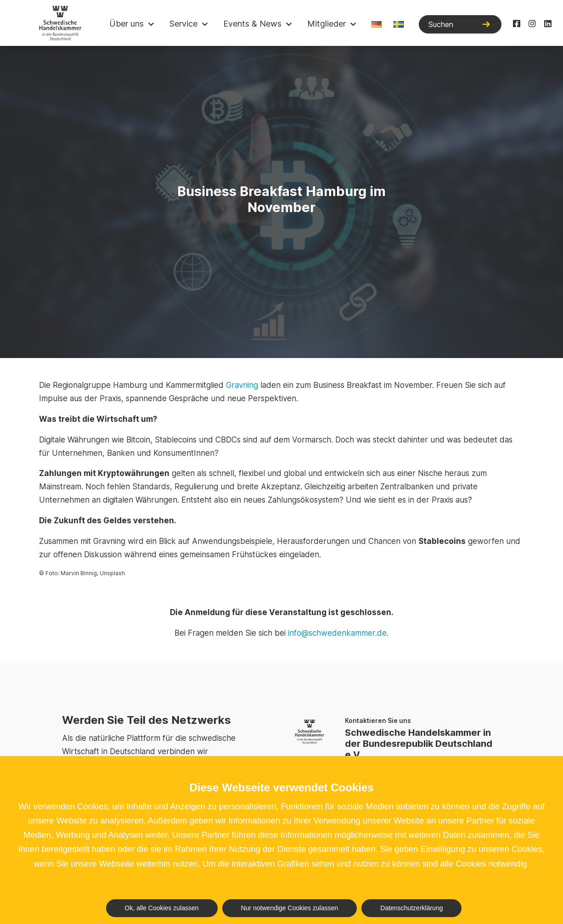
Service (183, 24)
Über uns (127, 24)
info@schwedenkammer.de (337, 633)
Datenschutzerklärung (411, 908)
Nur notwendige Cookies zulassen (290, 908)
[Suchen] (460, 24)
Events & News (252, 24)
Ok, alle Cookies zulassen (162, 908)
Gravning (242, 385)
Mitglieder (327, 24)
